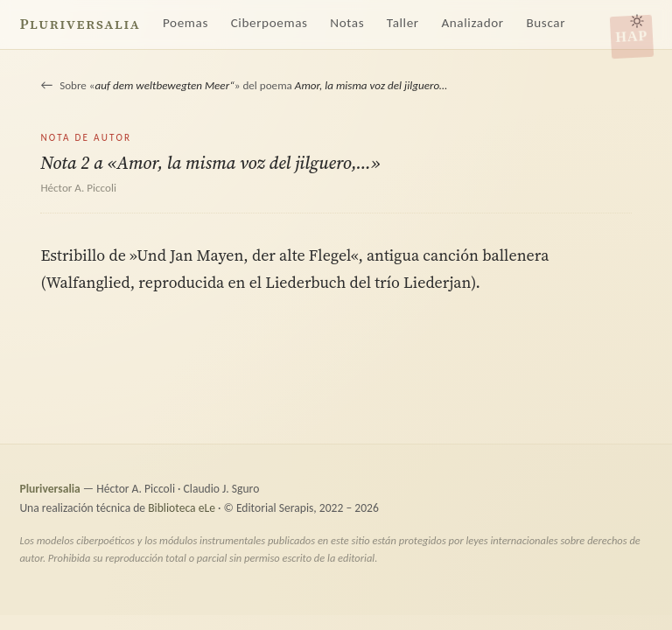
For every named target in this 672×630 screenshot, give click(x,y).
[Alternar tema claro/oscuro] (637, 21)
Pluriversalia (80, 24)
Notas (347, 23)
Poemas (185, 23)
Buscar (546, 23)
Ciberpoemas (269, 23)
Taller (403, 23)
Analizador (472, 23)
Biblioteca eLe (182, 508)
